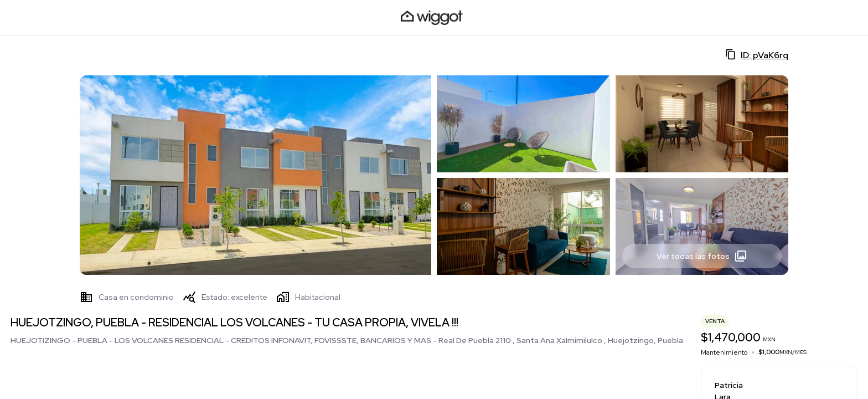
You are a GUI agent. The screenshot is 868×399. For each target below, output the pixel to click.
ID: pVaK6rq (757, 55)
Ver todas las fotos (702, 256)
